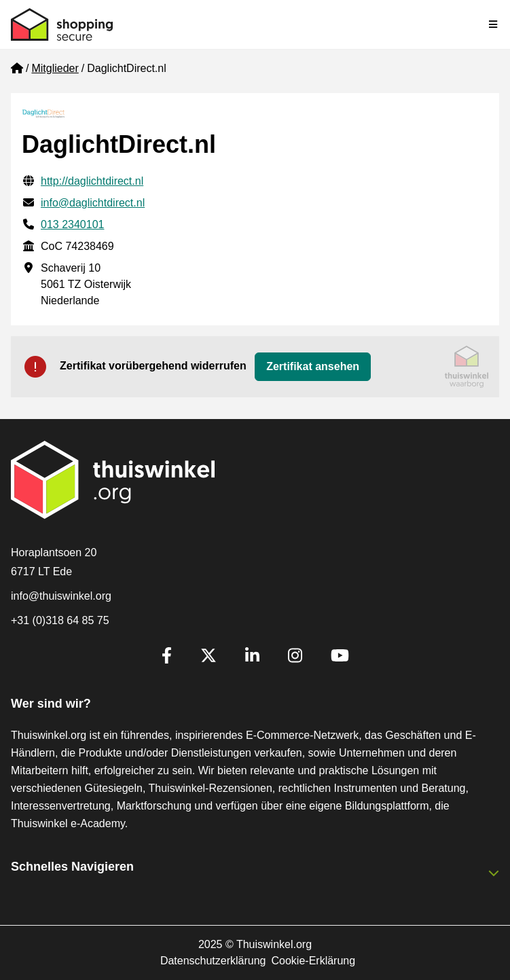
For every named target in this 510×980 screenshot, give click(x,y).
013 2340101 (72, 224)
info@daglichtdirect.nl (93, 203)
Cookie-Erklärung (314, 961)
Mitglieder (55, 68)
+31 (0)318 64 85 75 (60, 620)
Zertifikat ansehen (313, 366)
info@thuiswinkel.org (61, 596)
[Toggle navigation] (494, 24)
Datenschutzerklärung (213, 961)
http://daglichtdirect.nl (92, 181)
